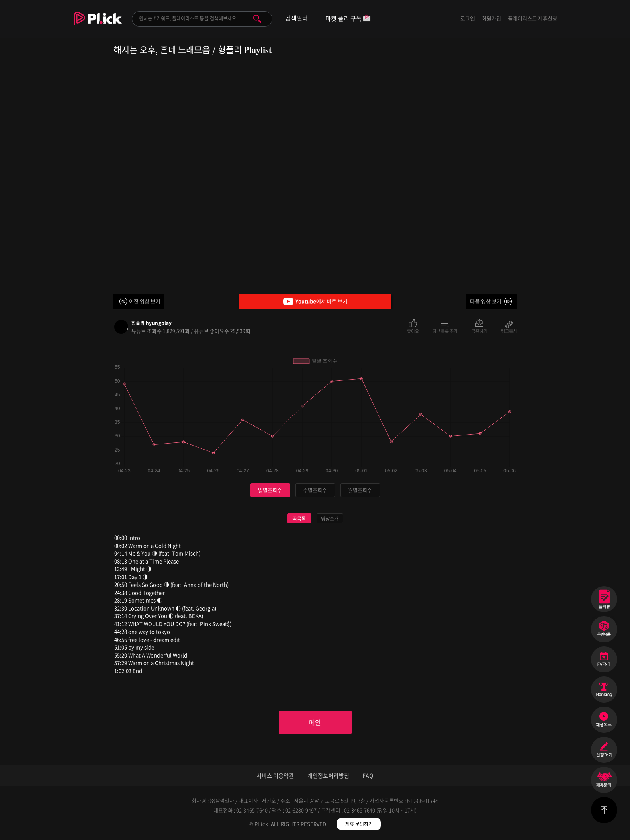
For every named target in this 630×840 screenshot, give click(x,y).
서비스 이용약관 (275, 775)
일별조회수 (270, 490)
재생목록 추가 (445, 331)
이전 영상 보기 (145, 301)
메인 (315, 722)
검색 (257, 19)
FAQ (368, 775)
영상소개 (330, 519)
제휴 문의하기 (359, 824)
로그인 (468, 18)
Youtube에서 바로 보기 (315, 301)
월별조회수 (360, 490)
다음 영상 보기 (486, 301)
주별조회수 (315, 490)
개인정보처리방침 (328, 775)
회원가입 (491, 18)
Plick (98, 25)
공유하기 (479, 331)
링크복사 (509, 331)
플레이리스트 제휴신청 (533, 18)
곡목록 (299, 519)
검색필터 (297, 18)
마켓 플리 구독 (348, 19)
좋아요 (413, 331)
